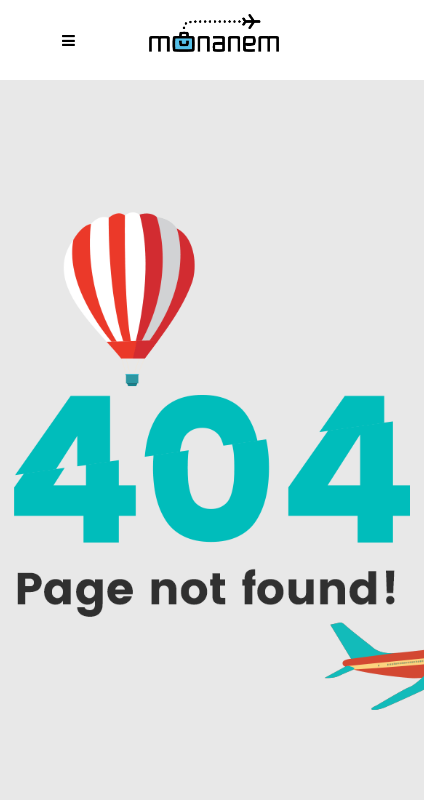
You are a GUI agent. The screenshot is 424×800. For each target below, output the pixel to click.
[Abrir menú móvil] (73, 40)
